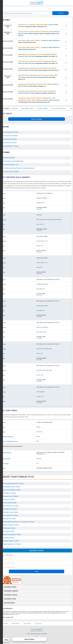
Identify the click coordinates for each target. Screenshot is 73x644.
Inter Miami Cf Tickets (10, 509)
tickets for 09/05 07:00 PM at (37, 92)
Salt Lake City (40, 332)
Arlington (39, 396)
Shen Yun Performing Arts (61, 108)
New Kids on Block (45, 108)
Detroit (38, 246)
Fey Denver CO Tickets (10, 136)
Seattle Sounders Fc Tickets (12, 544)
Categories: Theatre (10, 595)
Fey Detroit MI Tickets (10, 139)
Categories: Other (10, 599)
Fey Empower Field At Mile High (13, 161)
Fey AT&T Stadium (9, 158)
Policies (45, 634)
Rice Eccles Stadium (42, 327)
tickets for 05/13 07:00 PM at (39, 34)
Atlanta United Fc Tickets (11, 525)
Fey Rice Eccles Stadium (11, 172)
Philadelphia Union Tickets (12, 487)
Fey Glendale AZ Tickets (11, 146)
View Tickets (66, 26)
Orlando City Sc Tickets (10, 496)
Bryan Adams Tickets (30, 108)
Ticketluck (36, 3)
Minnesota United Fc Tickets (12, 535)
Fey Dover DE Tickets (10, 143)
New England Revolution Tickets (13, 484)
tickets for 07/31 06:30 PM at (38, 55)
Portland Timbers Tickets (11, 541)
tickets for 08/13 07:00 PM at (38, 77)
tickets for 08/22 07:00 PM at (38, 85)
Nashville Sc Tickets (9, 519)
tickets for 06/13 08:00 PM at (39, 48)
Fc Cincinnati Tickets (10, 503)
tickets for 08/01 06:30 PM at (38, 62)
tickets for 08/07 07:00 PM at (38, 69)
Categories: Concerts (11, 591)
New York (39, 224)
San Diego (39, 289)
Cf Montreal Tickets (9, 528)
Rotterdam (39, 203)
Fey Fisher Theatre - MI (10, 165)
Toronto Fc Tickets (9, 499)
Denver (39, 353)
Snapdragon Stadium (42, 284)
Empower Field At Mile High (44, 349)
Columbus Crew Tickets (11, 512)
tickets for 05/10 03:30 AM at (38, 26)
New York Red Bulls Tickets (12, 490)
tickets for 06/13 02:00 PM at (39, 41)
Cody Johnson (16, 108)
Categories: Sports (10, 587)
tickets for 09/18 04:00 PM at (39, 100)
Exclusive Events (9, 603)
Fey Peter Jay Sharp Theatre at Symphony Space (19, 168)
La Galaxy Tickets (9, 538)
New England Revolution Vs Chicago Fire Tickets (19, 522)
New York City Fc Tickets (11, 506)
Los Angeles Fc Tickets (10, 515)
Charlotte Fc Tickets (9, 493)
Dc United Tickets (9, 531)
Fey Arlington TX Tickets (11, 132)
